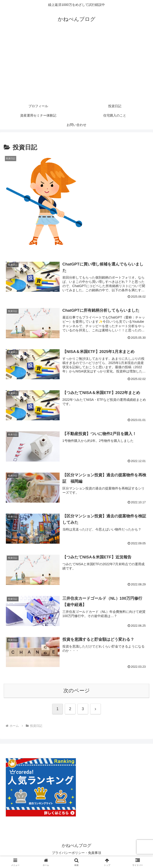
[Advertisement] (76, 66)
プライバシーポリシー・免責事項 (76, 853)
